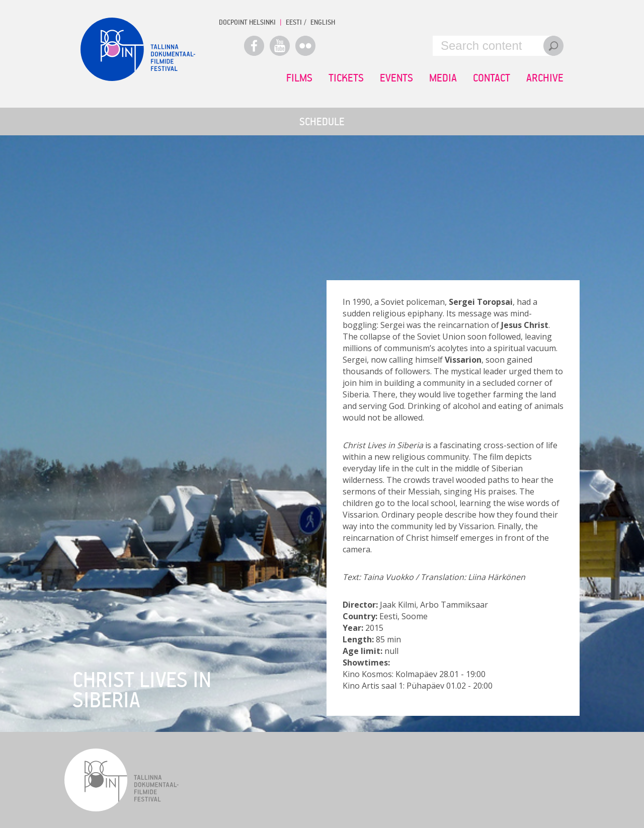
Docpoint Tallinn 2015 (138, 49)
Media (443, 77)
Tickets (346, 77)
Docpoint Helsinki (247, 22)
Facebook (254, 46)
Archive (545, 77)
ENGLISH (323, 22)
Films (299, 77)
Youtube (280, 46)
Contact (492, 77)
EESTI (294, 22)
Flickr (305, 46)
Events (396, 77)
